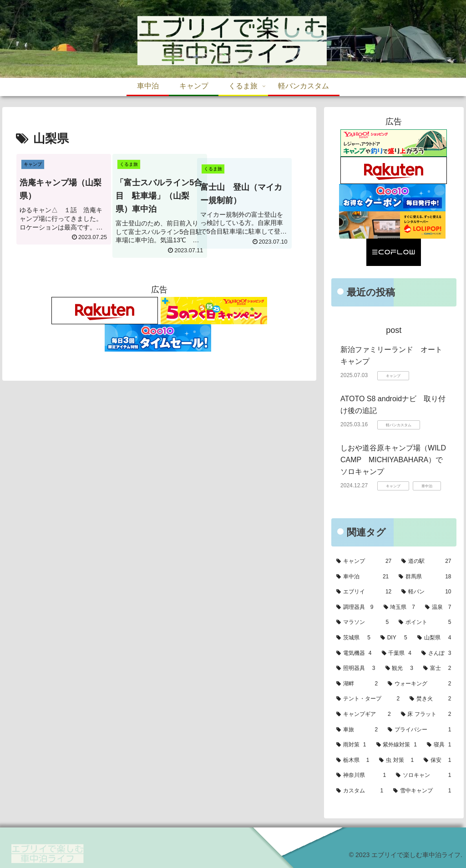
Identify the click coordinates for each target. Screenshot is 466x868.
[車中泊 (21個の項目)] (362, 577)
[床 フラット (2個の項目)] (426, 715)
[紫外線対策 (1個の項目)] (397, 745)
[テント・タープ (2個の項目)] (368, 699)
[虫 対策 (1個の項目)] (396, 761)
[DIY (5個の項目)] (394, 638)
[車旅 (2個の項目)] (357, 730)
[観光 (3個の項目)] (399, 669)
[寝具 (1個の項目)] (439, 745)
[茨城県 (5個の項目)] (353, 638)
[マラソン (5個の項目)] (362, 623)
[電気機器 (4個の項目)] (354, 654)
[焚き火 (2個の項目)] (430, 699)
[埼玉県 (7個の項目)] (399, 608)
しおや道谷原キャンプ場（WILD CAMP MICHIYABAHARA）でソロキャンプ (397, 460)
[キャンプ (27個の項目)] (364, 562)
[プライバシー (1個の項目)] (419, 730)
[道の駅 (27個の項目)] (426, 562)
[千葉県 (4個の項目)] (397, 654)
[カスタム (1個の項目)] (360, 791)
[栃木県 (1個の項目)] (353, 761)
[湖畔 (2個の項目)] (357, 684)
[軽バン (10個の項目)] (426, 592)
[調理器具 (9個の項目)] (355, 608)
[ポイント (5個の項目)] (425, 623)
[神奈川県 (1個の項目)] (361, 776)
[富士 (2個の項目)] (437, 669)
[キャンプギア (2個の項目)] (364, 715)
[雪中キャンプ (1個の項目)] (422, 791)
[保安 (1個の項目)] (437, 761)
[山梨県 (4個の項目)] (434, 638)
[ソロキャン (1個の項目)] (423, 776)
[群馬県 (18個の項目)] (425, 577)
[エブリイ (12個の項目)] (364, 592)
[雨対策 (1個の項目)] (351, 745)
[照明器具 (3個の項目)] (356, 669)
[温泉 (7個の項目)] (438, 608)
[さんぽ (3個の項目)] (436, 654)
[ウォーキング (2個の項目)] (419, 684)
